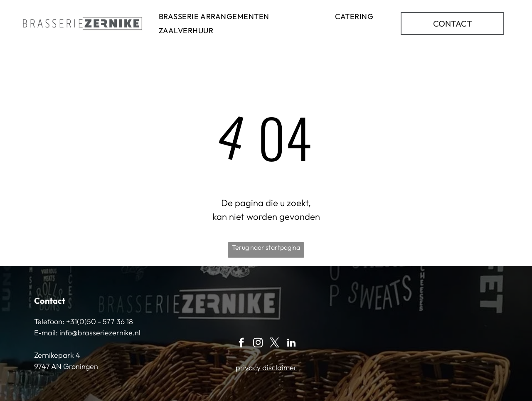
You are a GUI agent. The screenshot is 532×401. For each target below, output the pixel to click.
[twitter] (275, 344)
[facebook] (241, 344)
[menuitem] (214, 16)
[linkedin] (291, 344)
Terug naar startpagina (266, 247)
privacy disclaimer (266, 368)
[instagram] (258, 344)
